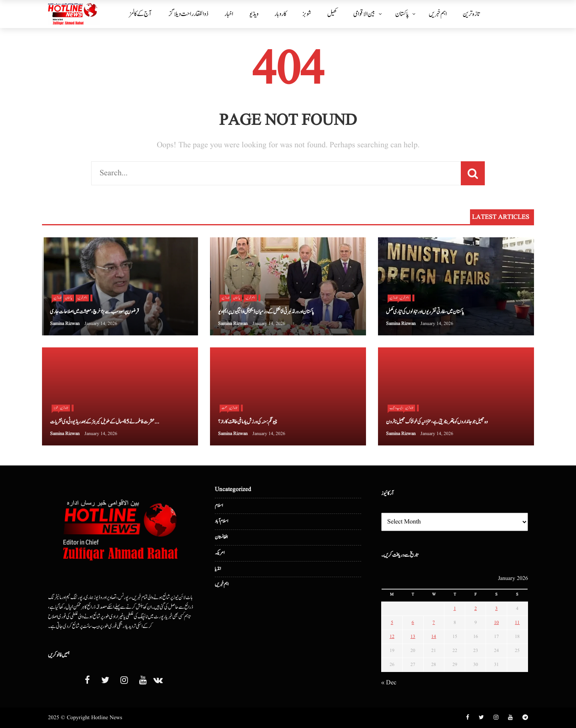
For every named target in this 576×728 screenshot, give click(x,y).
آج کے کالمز (140, 14)
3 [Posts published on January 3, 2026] (496, 609)
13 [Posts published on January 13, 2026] (413, 637)
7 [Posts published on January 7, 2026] (434, 623)
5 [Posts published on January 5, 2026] (392, 623)
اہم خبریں (438, 14)
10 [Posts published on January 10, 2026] (496, 623)
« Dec (389, 683)
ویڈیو (254, 14)
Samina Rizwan (65, 324)
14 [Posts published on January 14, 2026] (434, 637)
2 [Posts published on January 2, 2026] (476, 609)
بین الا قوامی (364, 14)
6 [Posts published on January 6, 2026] (413, 623)
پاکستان (402, 14)
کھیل (332, 14)
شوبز (307, 14)
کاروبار (280, 14)
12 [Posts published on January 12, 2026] (392, 637)
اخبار (229, 14)
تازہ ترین (471, 14)
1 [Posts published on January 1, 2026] (455, 609)
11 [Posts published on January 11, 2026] (517, 623)
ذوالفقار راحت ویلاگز (189, 14)
